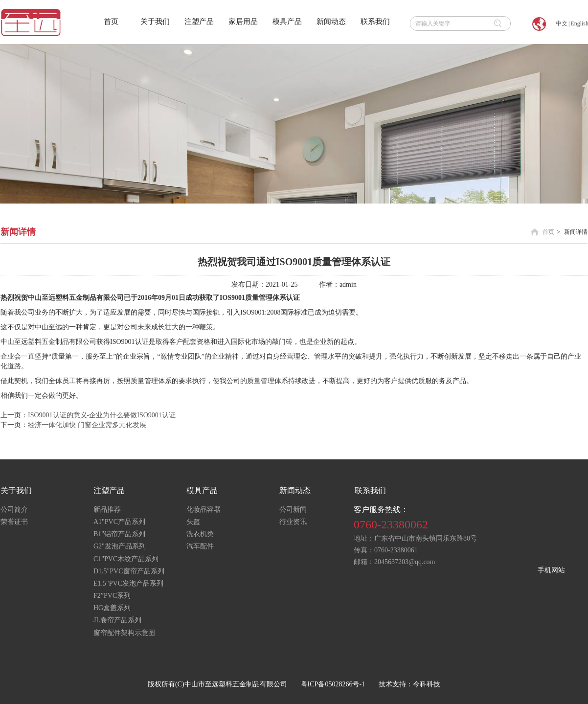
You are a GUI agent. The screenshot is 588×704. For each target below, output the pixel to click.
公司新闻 (293, 510)
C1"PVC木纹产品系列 (126, 559)
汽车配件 (200, 546)
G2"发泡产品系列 (120, 546)
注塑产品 (109, 490)
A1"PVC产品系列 (119, 522)
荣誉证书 (14, 522)
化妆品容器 (204, 510)
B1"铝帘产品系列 (119, 534)
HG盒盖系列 (112, 608)
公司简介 (14, 510)
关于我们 (16, 490)
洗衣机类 (200, 534)
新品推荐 (107, 510)
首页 (548, 232)
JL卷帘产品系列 (117, 620)
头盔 (193, 522)
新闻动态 (295, 490)
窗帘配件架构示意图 (124, 633)
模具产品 (202, 490)
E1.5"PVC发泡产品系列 (128, 583)
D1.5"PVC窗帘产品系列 (129, 571)
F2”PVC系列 (112, 596)
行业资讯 (293, 522)
